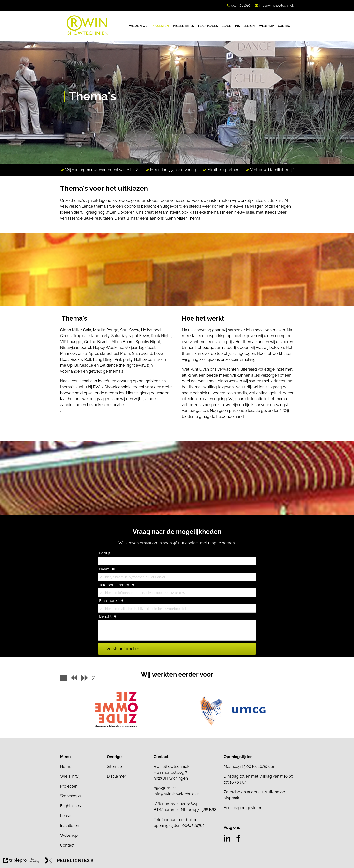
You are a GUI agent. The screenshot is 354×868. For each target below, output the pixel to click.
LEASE (227, 26)
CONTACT (285, 26)
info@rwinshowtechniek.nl (177, 794)
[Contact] (81, 845)
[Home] (81, 767)
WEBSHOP (266, 26)
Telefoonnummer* (115, 585)
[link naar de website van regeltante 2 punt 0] (69, 861)
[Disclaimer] (128, 776)
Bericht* (106, 616)
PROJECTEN (160, 26)
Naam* (105, 569)
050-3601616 (241, 6)
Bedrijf (105, 553)
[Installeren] (81, 826)
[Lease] (81, 816)
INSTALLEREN (245, 26)
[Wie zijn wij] (81, 776)
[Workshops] (81, 796)
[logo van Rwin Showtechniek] (87, 34)
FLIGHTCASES (208, 26)
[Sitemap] (128, 767)
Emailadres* (109, 601)
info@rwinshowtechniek (276, 6)
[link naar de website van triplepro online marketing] (21, 861)
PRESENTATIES (184, 26)
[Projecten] (81, 786)
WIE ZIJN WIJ (138, 26)
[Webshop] (81, 836)
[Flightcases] (81, 806)
